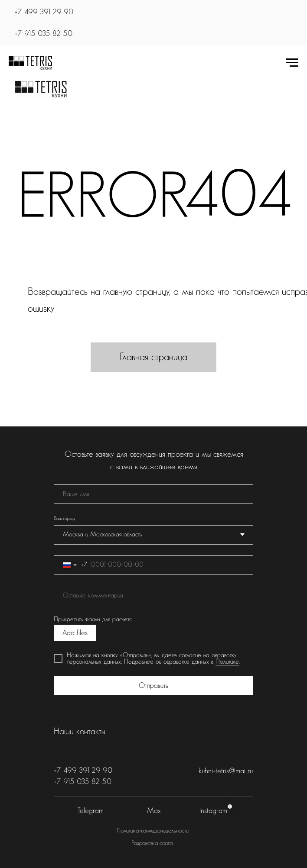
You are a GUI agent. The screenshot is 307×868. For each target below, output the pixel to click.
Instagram (213, 811)
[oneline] (153, 595)
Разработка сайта (152, 843)
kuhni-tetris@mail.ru (226, 771)
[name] (153, 494)
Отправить (153, 686)
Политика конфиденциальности (153, 831)
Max (154, 811)
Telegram (91, 811)
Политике (227, 662)
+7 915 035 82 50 (44, 34)
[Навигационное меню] (292, 63)
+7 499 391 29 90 (44, 12)
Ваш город (64, 518)
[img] (41, 89)
